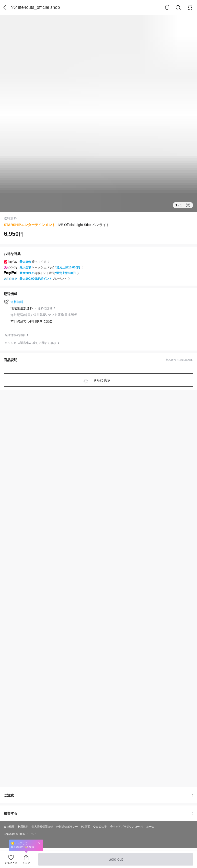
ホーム (150, 827)
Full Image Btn (188, 205)
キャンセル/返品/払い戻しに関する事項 (30, 343)
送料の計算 (45, 308)
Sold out (116, 861)
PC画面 (86, 827)
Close (39, 843)
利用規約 (23, 827)
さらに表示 (102, 380)
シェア (26, 863)
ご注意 (98, 795)
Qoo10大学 (100, 827)
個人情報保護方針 (42, 827)
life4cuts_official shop (39, 7)
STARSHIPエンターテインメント (30, 225)
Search (178, 8)
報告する (98, 813)
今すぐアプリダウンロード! (127, 827)
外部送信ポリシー (67, 827)
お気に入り (11, 863)
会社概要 (9, 827)
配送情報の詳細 (15, 335)
